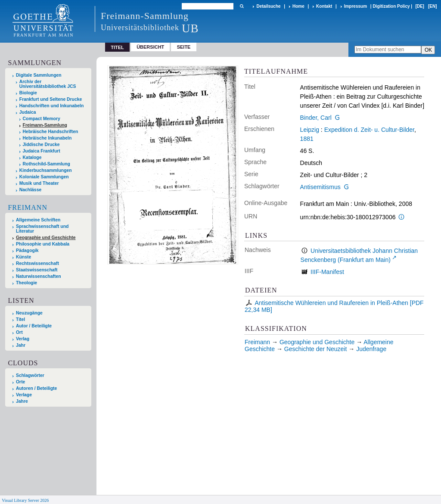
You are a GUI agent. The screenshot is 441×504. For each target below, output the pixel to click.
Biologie (28, 93)
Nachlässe (30, 190)
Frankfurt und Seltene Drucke (51, 99)
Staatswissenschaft (37, 270)
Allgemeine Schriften (38, 220)
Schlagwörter (30, 375)
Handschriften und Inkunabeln (52, 106)
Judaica (28, 112)
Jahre (22, 401)
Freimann (28, 207)
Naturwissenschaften (39, 276)
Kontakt (324, 6)
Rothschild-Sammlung (47, 164)
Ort (19, 332)
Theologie (26, 283)
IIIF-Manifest (327, 272)
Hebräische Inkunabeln (47, 138)
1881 (307, 139)
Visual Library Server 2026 (25, 500)
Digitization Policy (391, 6)
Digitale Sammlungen (39, 75)
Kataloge (32, 157)
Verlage (24, 395)
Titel (20, 319)
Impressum (356, 6)
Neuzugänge (29, 313)
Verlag (23, 339)
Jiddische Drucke (41, 145)
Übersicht (150, 47)
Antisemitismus (320, 187)
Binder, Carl (316, 118)
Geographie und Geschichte (46, 238)
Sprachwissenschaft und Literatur (42, 229)
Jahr (21, 345)
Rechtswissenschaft (37, 263)
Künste (23, 257)
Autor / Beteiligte (34, 326)
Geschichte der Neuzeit (316, 349)
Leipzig (310, 130)
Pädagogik (27, 250)
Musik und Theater (39, 183)
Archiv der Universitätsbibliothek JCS (48, 84)
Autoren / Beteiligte (36, 388)
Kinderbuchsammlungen (46, 170)
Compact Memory (42, 119)
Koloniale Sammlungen (44, 177)
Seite (184, 47)
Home (298, 6)
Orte (20, 382)
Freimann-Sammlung (45, 125)
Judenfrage (371, 349)
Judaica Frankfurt (42, 151)
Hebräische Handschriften (51, 132)
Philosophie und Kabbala (43, 244)
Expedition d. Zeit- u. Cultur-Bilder (369, 130)
